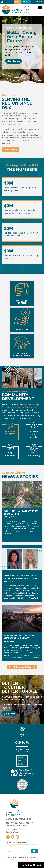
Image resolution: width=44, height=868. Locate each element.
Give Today (14, 61)
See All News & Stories (22, 667)
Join (34, 851)
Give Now (9, 714)
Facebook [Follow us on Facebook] (13, 837)
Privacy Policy (28, 859)
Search (2, 2)
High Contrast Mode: (31, 865)
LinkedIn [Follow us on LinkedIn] (17, 837)
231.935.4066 (11, 829)
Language (37, 2)
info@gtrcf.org (12, 832)
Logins (26, 2)
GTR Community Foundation (15, 10)
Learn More (10, 149)
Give (17, 2)
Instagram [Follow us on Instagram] (8, 837)
